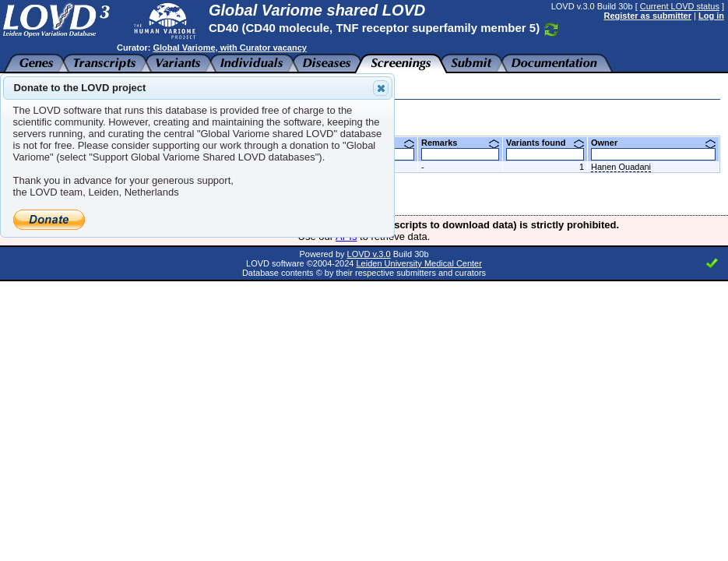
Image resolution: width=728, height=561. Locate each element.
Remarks (460, 143)
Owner (653, 143)
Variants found (545, 143)
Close (380, 88)
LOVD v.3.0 (369, 254)
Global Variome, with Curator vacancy (229, 48)
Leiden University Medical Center (419, 263)
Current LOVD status (680, 6)
